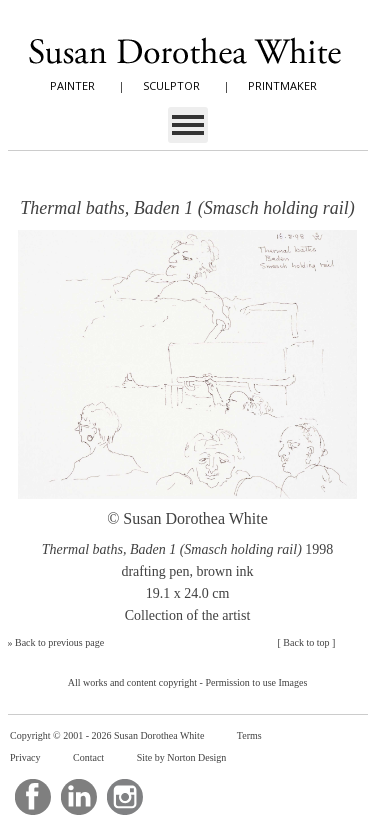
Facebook (33, 797)
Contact (88, 757)
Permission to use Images (256, 682)
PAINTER (72, 85)
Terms (249, 735)
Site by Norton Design (182, 757)
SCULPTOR (171, 85)
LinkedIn (79, 797)
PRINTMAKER (282, 85)
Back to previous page (59, 642)
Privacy (25, 757)
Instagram (125, 797)
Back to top (306, 642)
